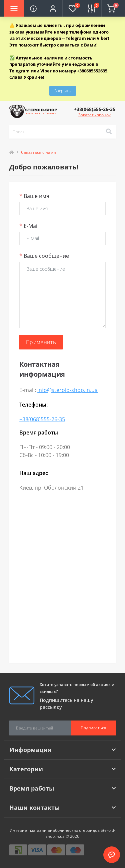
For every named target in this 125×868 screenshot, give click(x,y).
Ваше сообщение (44, 256)
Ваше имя (34, 196)
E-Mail (29, 226)
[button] (53, 8)
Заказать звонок (94, 115)
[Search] (109, 132)
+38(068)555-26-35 (42, 419)
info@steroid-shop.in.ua (67, 390)
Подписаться (93, 728)
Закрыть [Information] (63, 91)
